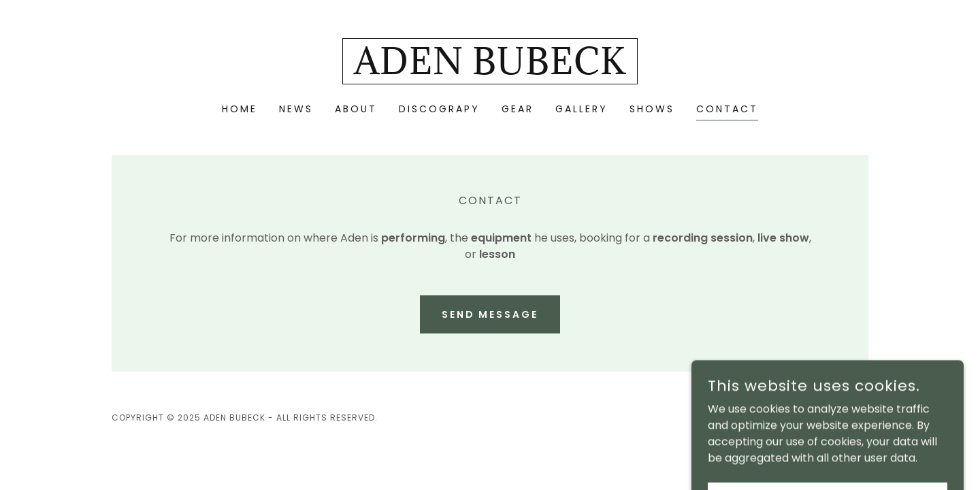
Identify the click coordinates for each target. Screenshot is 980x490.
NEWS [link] (296, 109)
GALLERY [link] (582, 109)
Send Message (490, 314)
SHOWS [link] (652, 109)
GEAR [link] (518, 109)
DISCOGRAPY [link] (439, 109)
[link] (490, 70)
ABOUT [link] (356, 109)
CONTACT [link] (727, 109)
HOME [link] (240, 109)
